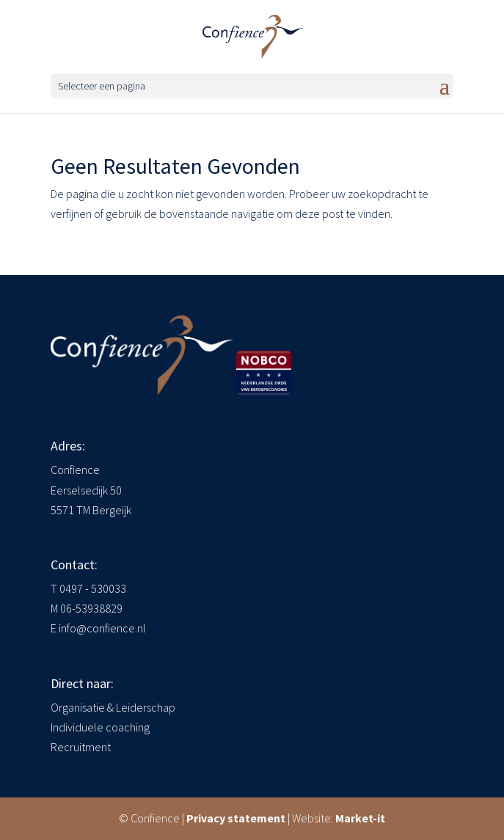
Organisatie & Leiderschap (113, 707)
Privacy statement (236, 818)
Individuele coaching (100, 727)
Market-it (360, 818)
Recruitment (81, 747)
